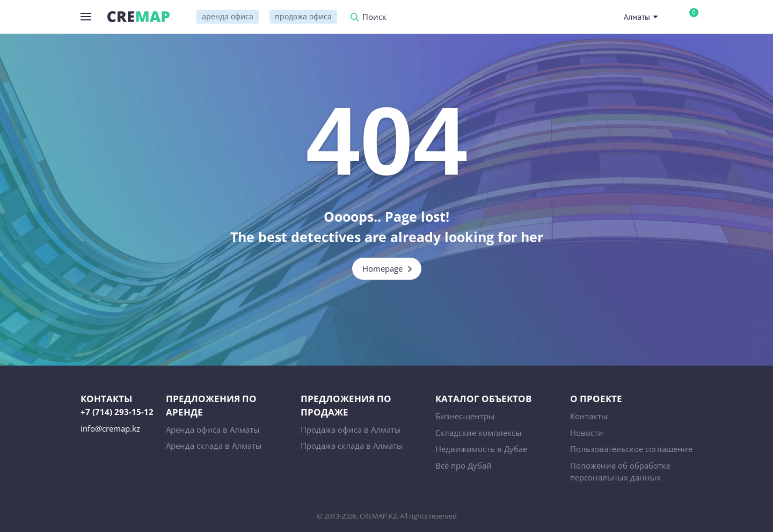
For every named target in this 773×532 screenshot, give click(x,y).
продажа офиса (303, 16)
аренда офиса (228, 16)
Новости (587, 433)
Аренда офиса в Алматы (213, 429)
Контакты (589, 416)
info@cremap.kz (110, 428)
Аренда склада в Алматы (214, 446)
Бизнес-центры (465, 416)
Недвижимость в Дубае (481, 449)
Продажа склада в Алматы (352, 446)
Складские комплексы (479, 433)
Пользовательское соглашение (631, 449)
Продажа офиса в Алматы (351, 429)
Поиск (374, 17)
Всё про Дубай (464, 465)
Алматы (637, 17)
